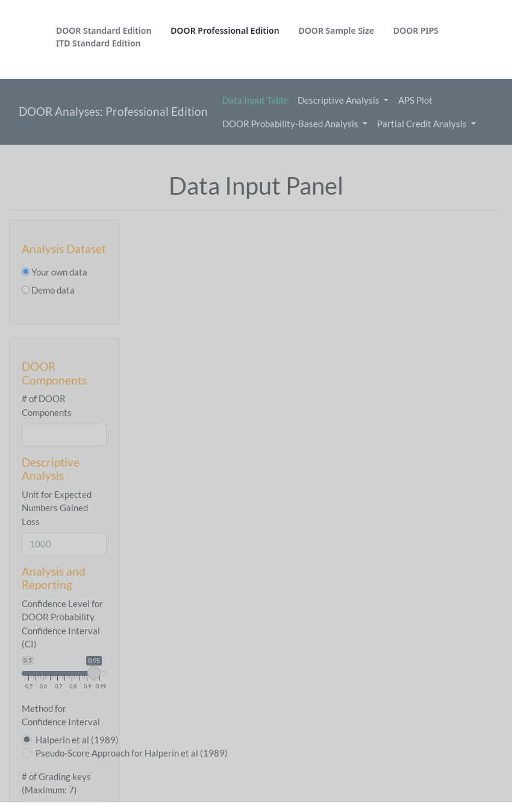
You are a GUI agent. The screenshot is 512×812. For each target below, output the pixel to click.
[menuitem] (104, 30)
